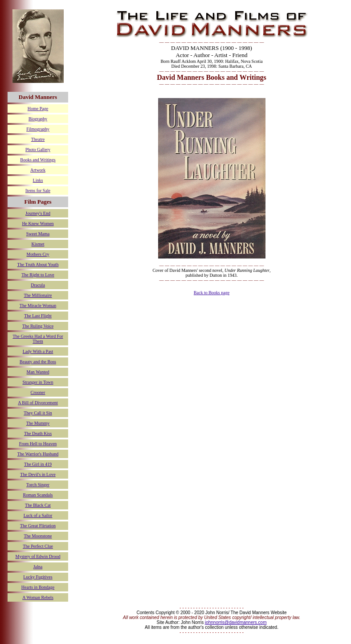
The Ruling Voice (38, 326)
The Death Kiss (38, 433)
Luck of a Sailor (38, 515)
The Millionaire (38, 295)
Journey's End (38, 213)
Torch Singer (38, 485)
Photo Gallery (38, 150)
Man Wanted (38, 372)
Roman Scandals (38, 495)
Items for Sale (38, 191)
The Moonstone (38, 536)
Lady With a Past (38, 351)
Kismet (38, 244)
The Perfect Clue (38, 546)
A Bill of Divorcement (38, 403)
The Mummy (38, 423)
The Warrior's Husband (38, 454)
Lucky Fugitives (38, 577)
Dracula (38, 285)
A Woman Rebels (38, 597)
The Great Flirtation (38, 526)
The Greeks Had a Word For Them (38, 339)
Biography (38, 119)
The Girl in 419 (38, 464)
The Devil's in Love (38, 474)
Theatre (38, 139)
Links (38, 180)
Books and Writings (38, 160)
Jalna (38, 567)
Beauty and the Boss (38, 362)
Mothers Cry (38, 254)
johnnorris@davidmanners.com (236, 622)
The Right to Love (38, 275)
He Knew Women (38, 224)
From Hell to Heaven (38, 444)
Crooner (38, 392)
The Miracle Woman (38, 306)
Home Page (38, 109)
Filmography (38, 129)
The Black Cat (38, 505)
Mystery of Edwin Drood (38, 556)
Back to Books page (212, 293)
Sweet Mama (38, 234)
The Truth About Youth (38, 265)
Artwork (38, 170)
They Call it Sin (38, 413)
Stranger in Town (38, 382)
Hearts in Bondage (38, 587)
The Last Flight (38, 316)
